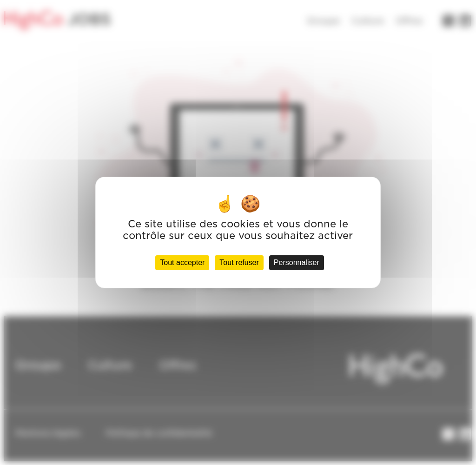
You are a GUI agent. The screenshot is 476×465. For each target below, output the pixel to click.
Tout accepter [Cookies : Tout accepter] (182, 262)
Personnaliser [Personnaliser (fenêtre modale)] (297, 262)
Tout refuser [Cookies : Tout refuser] (239, 262)
